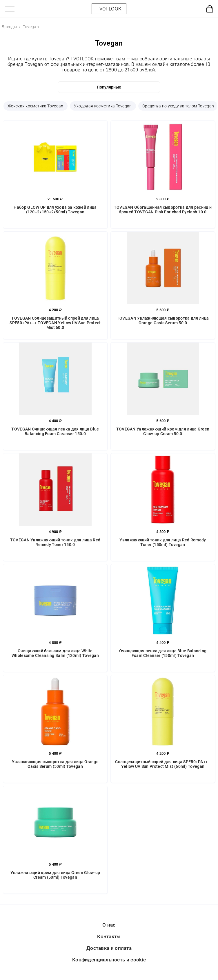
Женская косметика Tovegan (36, 106)
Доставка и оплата (109, 948)
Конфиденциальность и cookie (109, 960)
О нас (109, 925)
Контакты (109, 936)
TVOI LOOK (109, 9)
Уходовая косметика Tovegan (103, 106)
